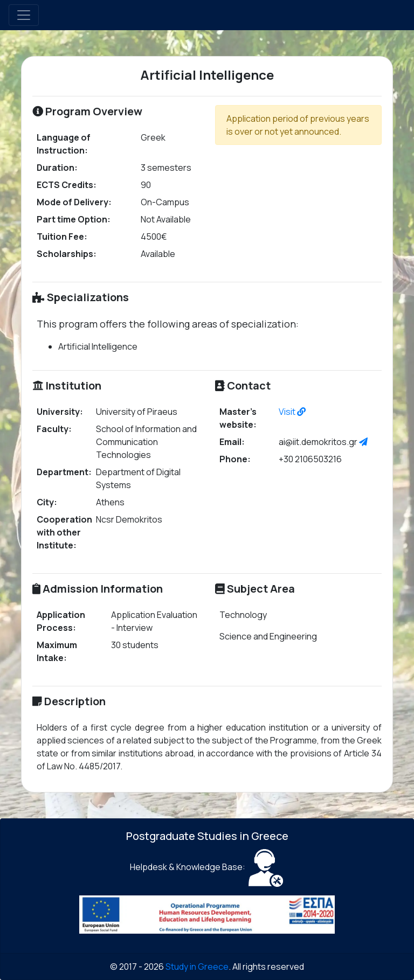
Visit (292, 412)
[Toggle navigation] (24, 15)
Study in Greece (197, 967)
